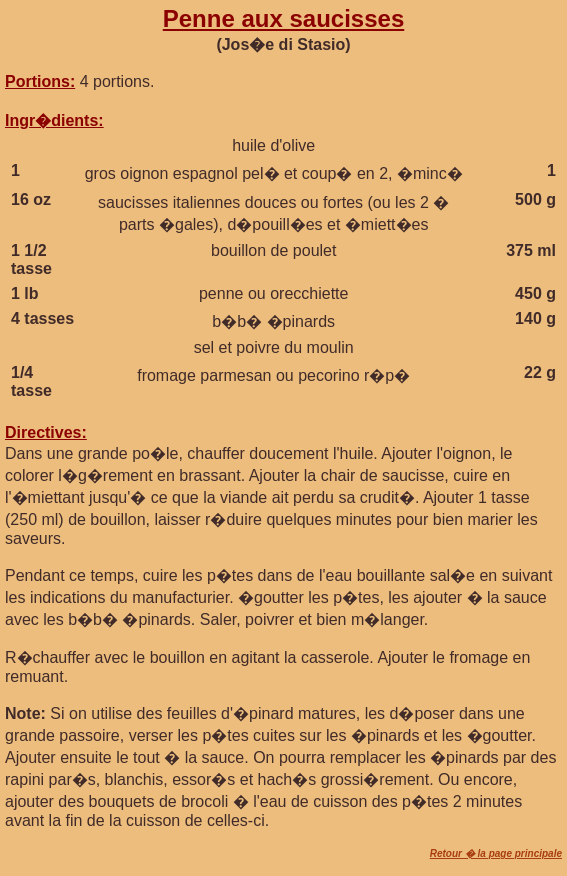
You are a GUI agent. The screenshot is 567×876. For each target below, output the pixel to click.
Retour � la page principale (496, 853)
